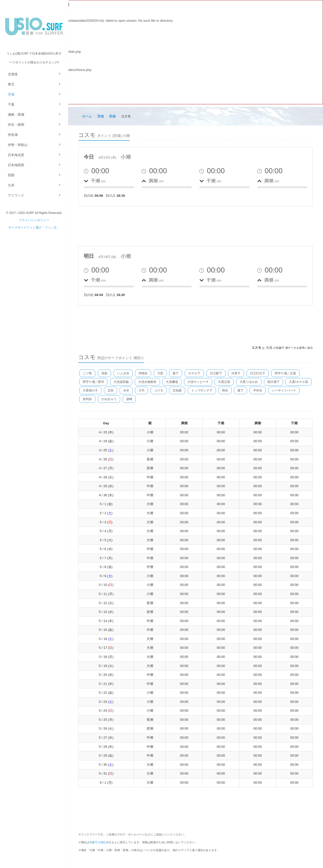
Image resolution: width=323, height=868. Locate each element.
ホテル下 (194, 373)
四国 (11, 175)
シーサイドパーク (284, 390)
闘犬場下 (274, 382)
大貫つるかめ (249, 382)
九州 (11, 185)
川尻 (160, 373)
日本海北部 (16, 155)
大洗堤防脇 (121, 382)
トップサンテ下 (202, 390)
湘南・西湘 (16, 115)
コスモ (159, 390)
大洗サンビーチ (198, 382)
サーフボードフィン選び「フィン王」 (34, 228)
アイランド (16, 195)
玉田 (111, 390)
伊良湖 (13, 135)
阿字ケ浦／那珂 (93, 382)
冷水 (126, 390)
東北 (11, 84)
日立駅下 (216, 373)
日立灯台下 (258, 373)
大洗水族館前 (147, 382)
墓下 (176, 373)
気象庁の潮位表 (99, 842)
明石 (225, 390)
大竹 (142, 390)
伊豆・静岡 (16, 125)
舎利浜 (87, 399)
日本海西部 (16, 165)
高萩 (104, 373)
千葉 (11, 104)
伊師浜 (143, 373)
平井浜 (258, 390)
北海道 (13, 74)
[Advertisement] (170, 225)
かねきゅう (109, 399)
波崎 (129, 399)
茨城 (11, 94)
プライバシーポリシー (34, 220)
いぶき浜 (123, 373)
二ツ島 (87, 373)
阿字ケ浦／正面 (285, 373)
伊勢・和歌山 (18, 145)
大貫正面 (224, 382)
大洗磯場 (172, 382)
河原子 (236, 373)
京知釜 (177, 390)
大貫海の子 (90, 390)
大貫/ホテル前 (298, 382)
